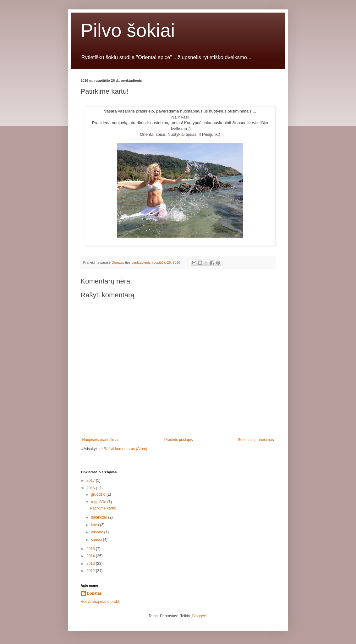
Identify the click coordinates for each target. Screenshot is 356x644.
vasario (97, 532)
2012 (91, 571)
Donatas (94, 593)
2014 (91, 556)
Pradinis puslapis (179, 440)
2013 (91, 564)
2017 (91, 481)
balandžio (99, 517)
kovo (95, 525)
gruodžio (99, 494)
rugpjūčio (99, 502)
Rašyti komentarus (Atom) (126, 449)
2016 (91, 488)
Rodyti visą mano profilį (100, 602)
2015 (91, 549)
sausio (97, 540)
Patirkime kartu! (103, 508)
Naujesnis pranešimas (101, 440)
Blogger (199, 616)
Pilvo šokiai (128, 30)
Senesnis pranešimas (256, 440)
